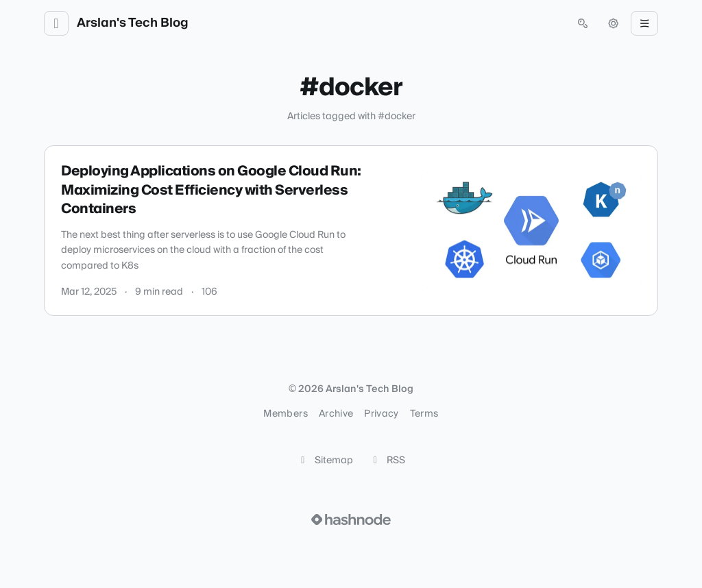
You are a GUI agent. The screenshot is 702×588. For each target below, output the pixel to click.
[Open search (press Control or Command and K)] (583, 23)
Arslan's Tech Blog (133, 23)
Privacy (381, 414)
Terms (424, 414)
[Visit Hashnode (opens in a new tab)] (351, 519)
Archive (336, 414)
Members (285, 414)
